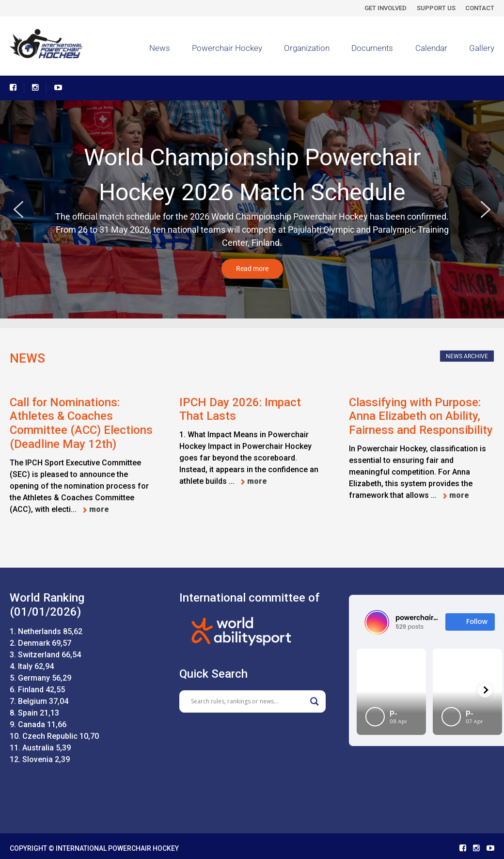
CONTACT (480, 8)
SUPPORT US (436, 8)
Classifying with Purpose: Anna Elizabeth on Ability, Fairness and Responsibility (421, 416)
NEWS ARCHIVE (467, 356)
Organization (307, 48)
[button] (18, 209)
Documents (372, 48)
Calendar (431, 48)
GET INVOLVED (386, 8)
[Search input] (248, 701)
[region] (252, 210)
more (99, 509)
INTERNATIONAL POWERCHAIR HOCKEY (117, 848)
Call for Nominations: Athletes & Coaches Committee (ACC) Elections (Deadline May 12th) (81, 423)
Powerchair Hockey (227, 48)
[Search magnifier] (315, 701)
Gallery (482, 48)
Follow (470, 622)
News (160, 48)
